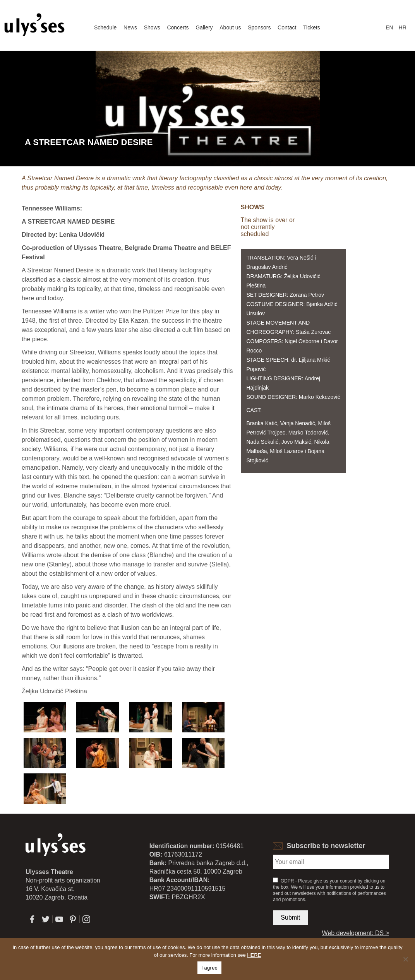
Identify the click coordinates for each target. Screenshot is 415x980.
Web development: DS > (355, 933)
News (130, 27)
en (389, 27)
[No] (405, 959)
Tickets (312, 27)
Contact (287, 27)
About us (230, 27)
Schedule (105, 27)
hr (403, 27)
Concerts (178, 27)
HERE (254, 955)
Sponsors (259, 27)
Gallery (204, 27)
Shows (152, 27)
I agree (209, 968)
